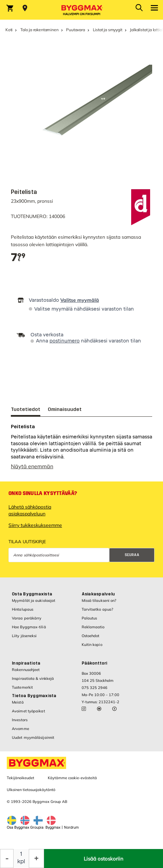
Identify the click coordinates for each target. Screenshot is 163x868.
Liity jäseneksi (24, 639)
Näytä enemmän (32, 470)
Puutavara (75, 30)
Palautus (89, 622)
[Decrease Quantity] (7, 859)
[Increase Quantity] (36, 859)
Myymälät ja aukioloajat (34, 604)
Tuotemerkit (22, 691)
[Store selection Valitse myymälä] (25, 8)
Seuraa (132, 558)
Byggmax (53, 831)
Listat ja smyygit (108, 30)
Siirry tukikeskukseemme (35, 529)
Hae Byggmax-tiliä (29, 630)
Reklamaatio (93, 630)
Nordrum (71, 831)
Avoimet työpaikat (28, 714)
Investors (20, 723)
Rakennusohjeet (26, 673)
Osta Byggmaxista (32, 597)
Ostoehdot (91, 639)
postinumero (65, 341)
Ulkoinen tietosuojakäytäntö (31, 793)
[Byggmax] (82, 10)
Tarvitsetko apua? (98, 613)
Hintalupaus (23, 613)
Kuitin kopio (92, 648)
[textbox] (18, 258)
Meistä (18, 706)
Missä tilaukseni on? (99, 604)
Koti (9, 30)
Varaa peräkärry (27, 622)
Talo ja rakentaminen (39, 30)
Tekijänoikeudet (21, 781)
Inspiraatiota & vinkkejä (33, 682)
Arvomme (21, 732)
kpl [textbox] (21, 861)
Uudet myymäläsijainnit (33, 741)
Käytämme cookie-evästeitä (72, 781)
